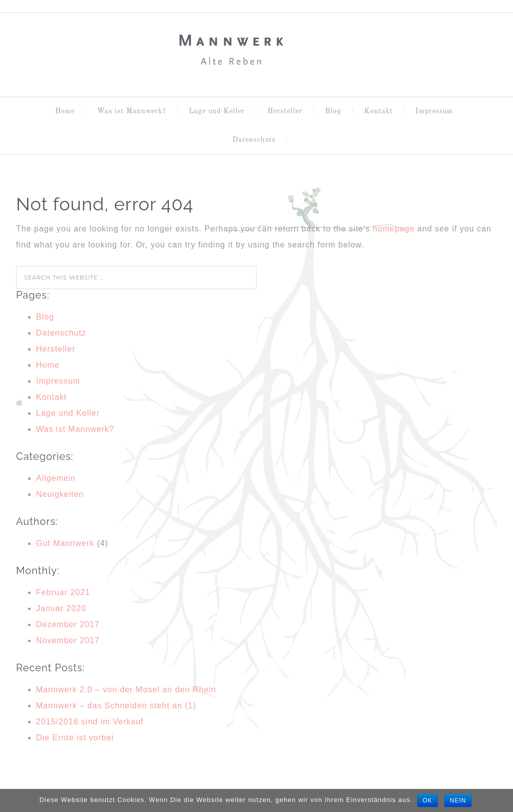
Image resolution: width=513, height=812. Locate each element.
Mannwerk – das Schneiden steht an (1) (116, 706)
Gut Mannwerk (65, 543)
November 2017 (68, 640)
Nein (459, 800)
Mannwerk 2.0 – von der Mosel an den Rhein (126, 690)
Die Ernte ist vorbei (75, 738)
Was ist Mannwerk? (75, 429)
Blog (45, 317)
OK (428, 800)
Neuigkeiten (60, 494)
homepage (394, 229)
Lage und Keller (68, 413)
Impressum (58, 381)
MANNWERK (256, 51)
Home (48, 365)
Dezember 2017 (68, 624)
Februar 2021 (63, 592)
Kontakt (51, 397)
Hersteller (56, 349)
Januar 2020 (61, 608)
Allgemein (56, 478)
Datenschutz (61, 333)
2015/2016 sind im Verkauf (90, 722)
